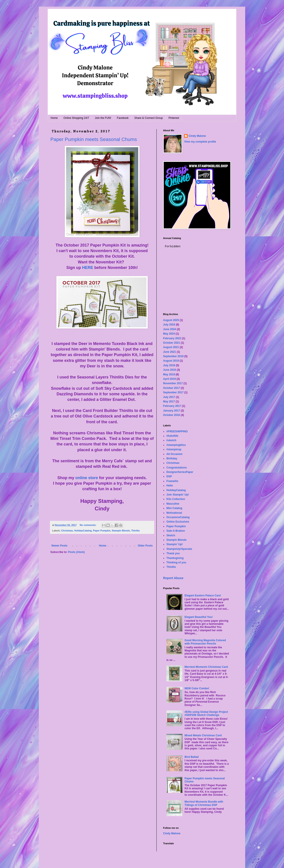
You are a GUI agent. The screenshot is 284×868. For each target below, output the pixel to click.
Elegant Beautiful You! (199, 617)
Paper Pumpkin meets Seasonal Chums (94, 139)
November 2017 (173, 383)
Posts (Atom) (76, 552)
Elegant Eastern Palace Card (203, 596)
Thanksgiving (175, 558)
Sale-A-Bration (176, 531)
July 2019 (169, 365)
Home (54, 118)
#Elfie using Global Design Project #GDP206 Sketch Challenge (206, 713)
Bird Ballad (192, 757)
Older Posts (145, 546)
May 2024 (169, 334)
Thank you (173, 553)
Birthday (172, 458)
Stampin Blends (121, 531)
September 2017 (173, 392)
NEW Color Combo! (197, 688)
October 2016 (172, 415)
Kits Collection (176, 499)
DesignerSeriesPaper (180, 472)
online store (87, 478)
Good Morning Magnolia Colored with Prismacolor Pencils (205, 642)
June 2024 (170, 329)
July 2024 (169, 325)
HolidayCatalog (83, 531)
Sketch (171, 535)
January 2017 (172, 411)
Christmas (67, 531)
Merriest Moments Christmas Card (206, 667)
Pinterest (174, 118)
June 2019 (170, 370)
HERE (88, 268)
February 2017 (172, 406)
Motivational (174, 513)
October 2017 (172, 388)
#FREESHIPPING (177, 431)
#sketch (171, 440)
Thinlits (135, 531)
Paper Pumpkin (102, 531)
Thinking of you (176, 562)
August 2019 (171, 361)
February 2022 (172, 338)
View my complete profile (200, 142)
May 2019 (169, 374)
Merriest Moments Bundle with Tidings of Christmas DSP (204, 803)
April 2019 (169, 379)
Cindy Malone (197, 136)
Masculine (173, 504)
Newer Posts (59, 546)
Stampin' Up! (175, 544)
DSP (169, 476)
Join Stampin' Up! (178, 495)
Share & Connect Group (149, 118)
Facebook (123, 118)
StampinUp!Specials (179, 549)
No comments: (88, 525)
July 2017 (169, 397)
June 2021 (170, 352)
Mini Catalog (174, 508)
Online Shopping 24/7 (76, 118)
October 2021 (172, 343)
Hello (170, 486)
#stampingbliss (176, 445)
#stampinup (174, 449)
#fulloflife (172, 436)
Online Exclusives (178, 522)
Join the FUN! (103, 118)
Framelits (172, 481)
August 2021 (171, 347)
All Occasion (175, 454)
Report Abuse (173, 578)
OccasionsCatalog (178, 517)
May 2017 (169, 402)
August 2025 (171, 320)
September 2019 (173, 356)
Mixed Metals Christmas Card (203, 735)
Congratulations (177, 468)
